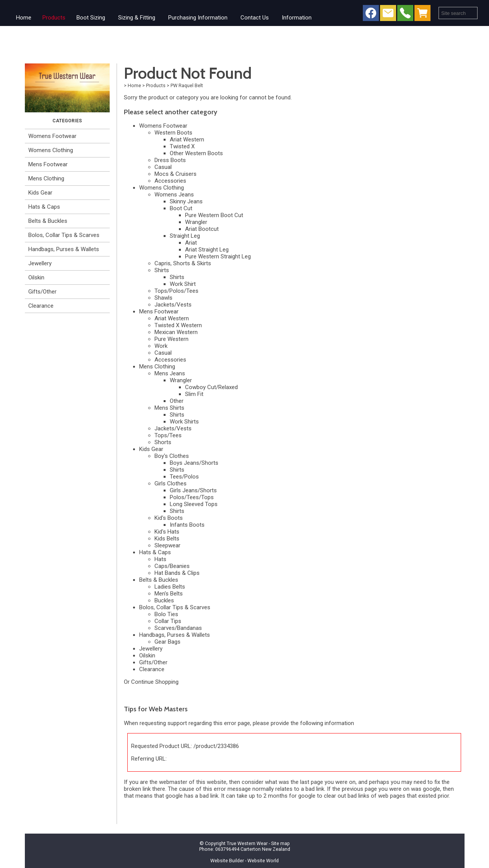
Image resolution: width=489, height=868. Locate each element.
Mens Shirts (169, 408)
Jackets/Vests (173, 305)
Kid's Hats (167, 532)
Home (24, 18)
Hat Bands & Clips (177, 573)
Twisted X (182, 146)
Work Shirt (183, 284)
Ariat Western (187, 140)
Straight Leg (185, 236)
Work (161, 346)
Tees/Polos (184, 477)
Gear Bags (167, 642)
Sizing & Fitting (137, 18)
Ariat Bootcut (202, 229)
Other (177, 401)
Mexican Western (176, 332)
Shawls (163, 298)
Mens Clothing (46, 178)
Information (297, 18)
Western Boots (173, 133)
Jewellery (40, 263)
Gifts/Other (42, 292)
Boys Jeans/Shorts (194, 463)
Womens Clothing (51, 150)
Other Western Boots (196, 153)
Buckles (164, 600)
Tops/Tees (168, 435)
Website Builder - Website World (245, 861)
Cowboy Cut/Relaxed (211, 387)
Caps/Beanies (172, 566)
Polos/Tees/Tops (192, 497)
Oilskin (36, 277)
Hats (160, 559)
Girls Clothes (171, 483)
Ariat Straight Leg (207, 250)
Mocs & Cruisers (175, 174)
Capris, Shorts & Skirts (183, 263)
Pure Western (171, 339)
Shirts (162, 270)
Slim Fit (194, 394)
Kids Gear (40, 193)
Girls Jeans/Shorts (193, 490)
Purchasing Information (198, 18)
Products (54, 18)
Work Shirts (184, 422)
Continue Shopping (155, 682)
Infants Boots (187, 525)
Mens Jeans (170, 373)
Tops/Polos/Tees (176, 291)
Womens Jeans (174, 195)
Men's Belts (169, 594)
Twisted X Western (178, 325)
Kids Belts (167, 539)
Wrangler (196, 222)
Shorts (163, 442)
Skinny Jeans (186, 201)
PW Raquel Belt (187, 85)
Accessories (170, 181)
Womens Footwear (52, 136)
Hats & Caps (44, 207)
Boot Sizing (91, 18)
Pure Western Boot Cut (214, 215)
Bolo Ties (166, 614)
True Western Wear (247, 843)
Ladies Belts (170, 587)
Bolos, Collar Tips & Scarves (64, 235)
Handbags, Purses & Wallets (64, 249)
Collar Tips (168, 621)
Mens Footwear (48, 164)
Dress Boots (170, 160)
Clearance (41, 306)
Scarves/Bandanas (178, 628)
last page (312, 782)
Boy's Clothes (172, 456)
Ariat (191, 243)
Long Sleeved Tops (194, 504)
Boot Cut (181, 208)
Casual (163, 167)
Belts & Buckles (48, 221)
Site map (280, 843)
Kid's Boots (169, 518)
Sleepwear (167, 545)
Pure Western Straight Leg (218, 256)
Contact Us (255, 18)
